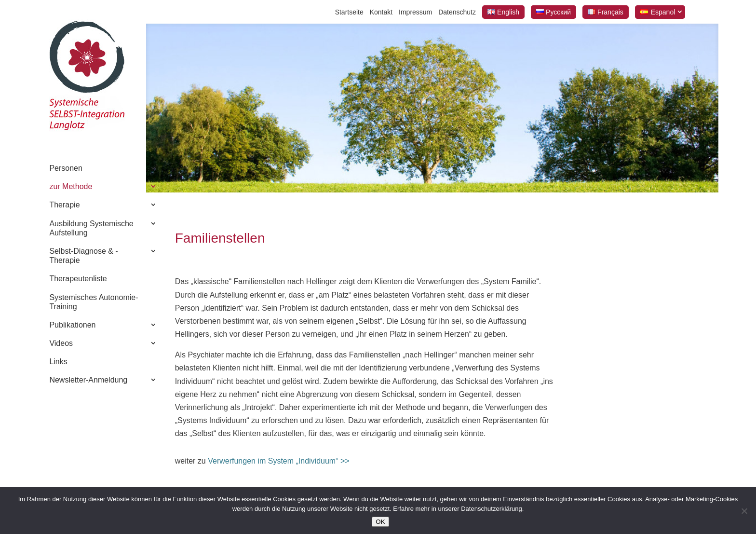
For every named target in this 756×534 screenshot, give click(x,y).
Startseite (349, 12)
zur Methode (71, 186)
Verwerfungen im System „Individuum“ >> (278, 461)
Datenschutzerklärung (491, 509)
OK (380, 522)
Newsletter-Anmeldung (88, 380)
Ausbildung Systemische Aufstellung (91, 228)
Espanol (663, 12)
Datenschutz (457, 12)
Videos (61, 343)
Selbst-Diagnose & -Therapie (83, 256)
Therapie (64, 205)
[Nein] (744, 511)
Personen (66, 168)
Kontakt (381, 12)
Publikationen (72, 325)
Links (58, 362)
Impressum (415, 12)
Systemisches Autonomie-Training (94, 302)
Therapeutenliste (78, 279)
